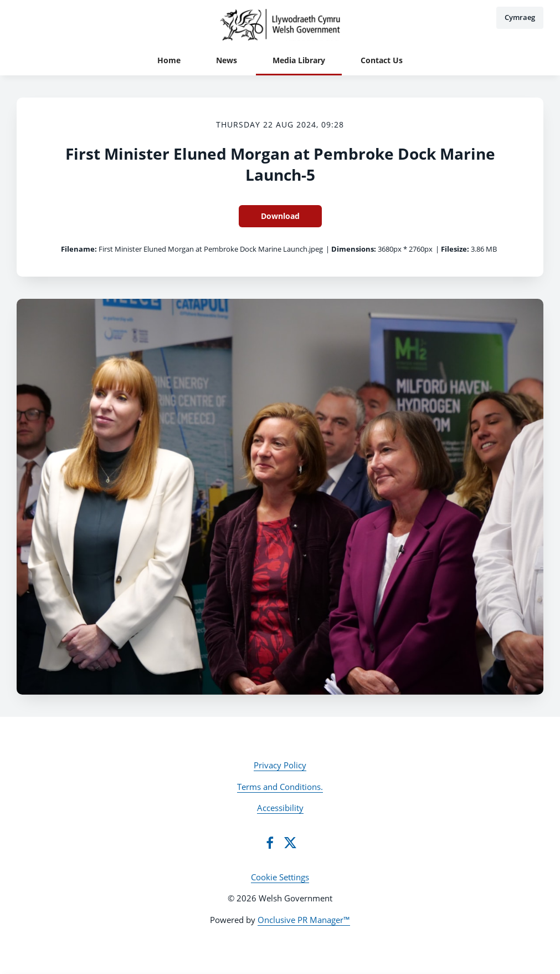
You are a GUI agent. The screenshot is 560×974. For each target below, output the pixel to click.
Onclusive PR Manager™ (304, 920)
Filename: (79, 249)
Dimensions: (354, 249)
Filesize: (455, 249)
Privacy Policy (280, 765)
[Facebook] (270, 843)
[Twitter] (290, 843)
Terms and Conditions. (280, 787)
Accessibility (280, 808)
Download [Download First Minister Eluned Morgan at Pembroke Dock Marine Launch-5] (280, 216)
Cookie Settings (280, 877)
